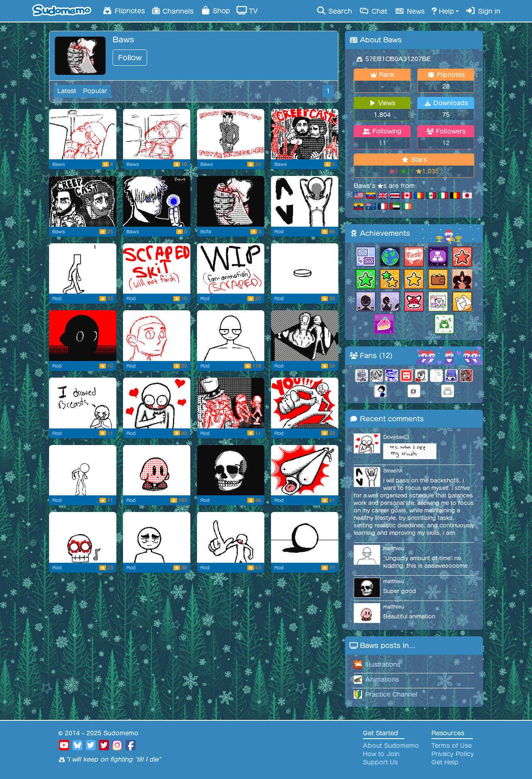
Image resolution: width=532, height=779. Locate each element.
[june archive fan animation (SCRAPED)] (231, 269)
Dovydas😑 (396, 437)
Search (334, 11)
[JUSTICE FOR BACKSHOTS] (305, 201)
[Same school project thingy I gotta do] (83, 134)
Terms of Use (452, 746)
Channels (173, 10)
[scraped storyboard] (157, 269)
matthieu (394, 548)
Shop (215, 10)
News (409, 11)
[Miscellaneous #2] (157, 403)
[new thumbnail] (231, 201)
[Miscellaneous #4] (83, 336)
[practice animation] (83, 269)
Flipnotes (123, 10)
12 (446, 143)
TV (247, 10)
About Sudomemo (391, 746)
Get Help (445, 762)
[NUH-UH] (231, 537)
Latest (67, 91)
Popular (95, 91)
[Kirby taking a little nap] (157, 470)
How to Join (381, 754)
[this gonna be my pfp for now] (305, 470)
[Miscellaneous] (231, 403)
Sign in (483, 11)
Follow (130, 58)
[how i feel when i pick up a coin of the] (305, 269)
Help (443, 11)
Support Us (380, 762)
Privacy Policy (453, 754)
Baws (59, 164)
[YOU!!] (305, 403)
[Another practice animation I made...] (83, 470)
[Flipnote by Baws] (231, 134)
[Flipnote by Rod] (157, 336)
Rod (279, 232)
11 (382, 143)
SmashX (393, 471)
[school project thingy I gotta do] (157, 134)
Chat (373, 11)
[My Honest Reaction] (305, 537)
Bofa (206, 232)
